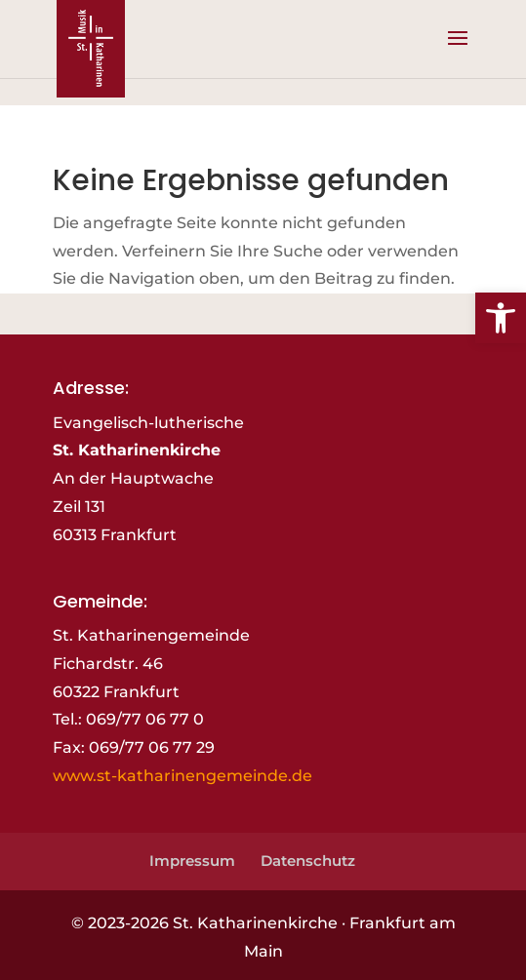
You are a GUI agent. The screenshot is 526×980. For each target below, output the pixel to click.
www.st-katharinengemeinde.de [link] (182, 776)
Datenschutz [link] (308, 861)
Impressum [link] (192, 861)
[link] (501, 318)
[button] (458, 51)
